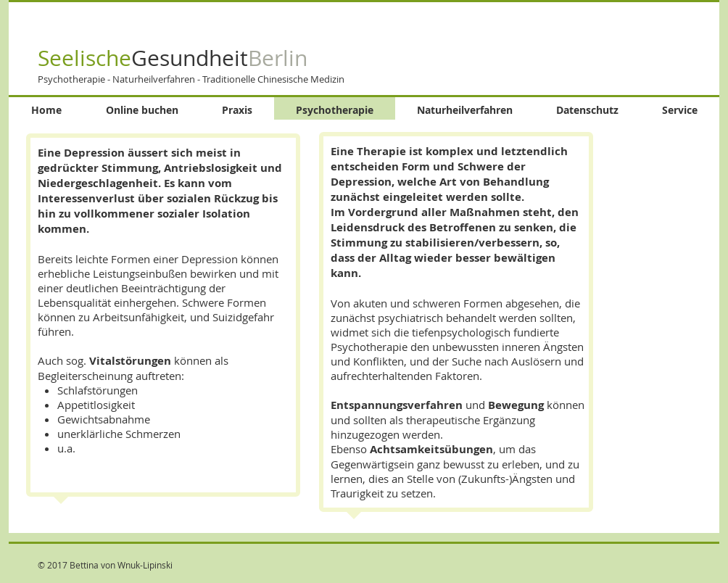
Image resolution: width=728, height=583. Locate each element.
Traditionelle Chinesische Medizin (273, 79)
